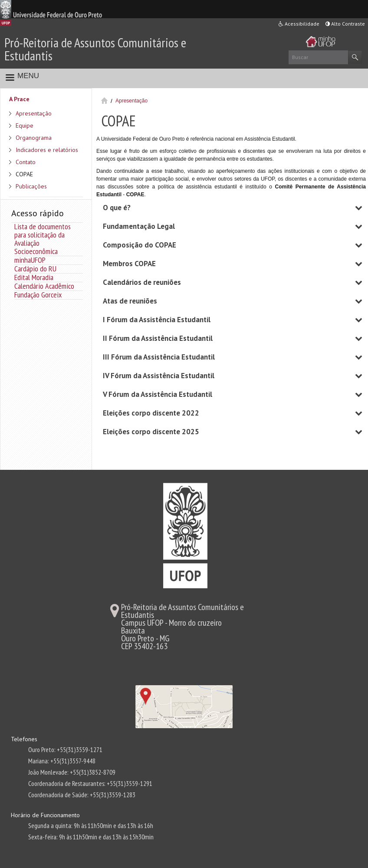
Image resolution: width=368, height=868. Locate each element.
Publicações (31, 186)
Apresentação (34, 113)
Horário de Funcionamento (45, 815)
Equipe (25, 125)
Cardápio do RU (35, 269)
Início (104, 101)
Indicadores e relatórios (47, 150)
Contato (26, 162)
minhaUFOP (30, 260)
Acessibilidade (299, 24)
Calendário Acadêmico (44, 286)
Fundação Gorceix (38, 295)
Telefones (24, 739)
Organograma (34, 138)
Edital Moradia (34, 277)
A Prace (19, 99)
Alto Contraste (345, 24)
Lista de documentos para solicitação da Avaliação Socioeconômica (43, 239)
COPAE (24, 174)
